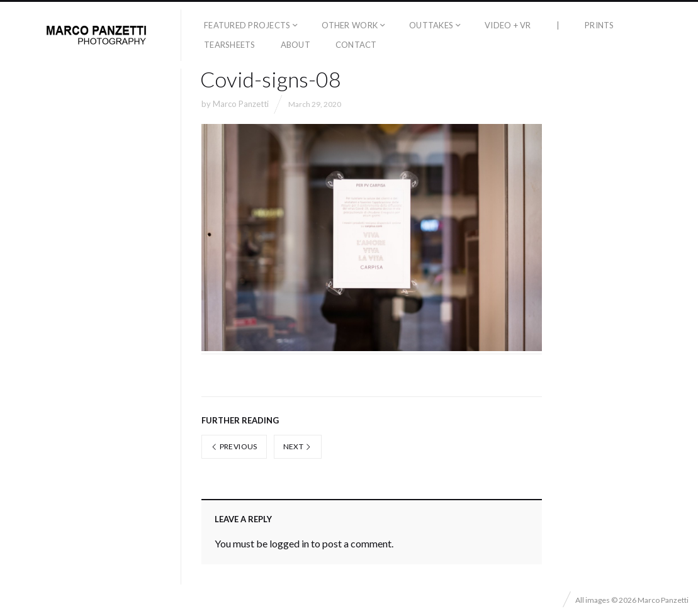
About (296, 45)
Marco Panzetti (241, 104)
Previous (234, 446)
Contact (356, 45)
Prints (599, 25)
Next (298, 446)
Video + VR (508, 25)
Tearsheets (230, 45)
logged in (289, 543)
